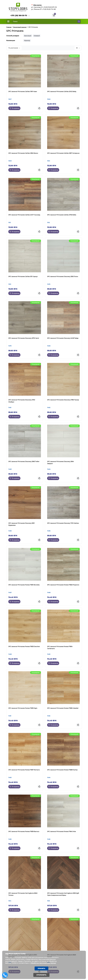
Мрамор (27, 40)
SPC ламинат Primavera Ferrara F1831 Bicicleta (24, 585)
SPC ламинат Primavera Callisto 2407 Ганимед (24, 215)
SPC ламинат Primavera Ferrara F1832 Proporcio (63, 585)
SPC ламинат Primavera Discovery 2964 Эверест (60, 462)
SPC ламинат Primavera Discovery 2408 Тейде (63, 338)
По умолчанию (14, 48)
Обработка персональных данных (44, 963)
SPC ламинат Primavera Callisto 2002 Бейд (62, 91)
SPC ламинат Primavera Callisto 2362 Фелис (23, 153)
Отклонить (41, 975)
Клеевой (37, 36)
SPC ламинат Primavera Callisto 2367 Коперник (63, 153)
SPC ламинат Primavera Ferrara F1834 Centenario (60, 647)
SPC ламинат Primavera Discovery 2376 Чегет (24, 338)
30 (78, 48)
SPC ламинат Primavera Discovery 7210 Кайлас (63, 523)
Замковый (28, 36)
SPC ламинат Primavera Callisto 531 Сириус (23, 276)
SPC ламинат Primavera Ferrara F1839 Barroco (24, 831)
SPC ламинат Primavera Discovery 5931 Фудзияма (21, 524)
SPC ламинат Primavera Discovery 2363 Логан (63, 276)
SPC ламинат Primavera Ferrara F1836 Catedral (63, 708)
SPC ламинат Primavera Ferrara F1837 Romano (24, 770)
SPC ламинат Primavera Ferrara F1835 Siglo (23, 708)
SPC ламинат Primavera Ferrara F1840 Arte (61, 831)
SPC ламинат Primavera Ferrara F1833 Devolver (24, 646)
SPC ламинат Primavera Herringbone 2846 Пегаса (23, 894)
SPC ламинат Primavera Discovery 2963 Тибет (24, 461)
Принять (41, 968)
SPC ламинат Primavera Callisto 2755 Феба (62, 215)
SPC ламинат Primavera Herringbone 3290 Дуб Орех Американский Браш (63, 894)
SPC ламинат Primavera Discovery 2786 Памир (63, 400)
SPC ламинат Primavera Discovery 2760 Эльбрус (22, 401)
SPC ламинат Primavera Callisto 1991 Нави (23, 91)
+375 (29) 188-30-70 (19, 16)
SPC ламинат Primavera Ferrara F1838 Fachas (62, 770)
